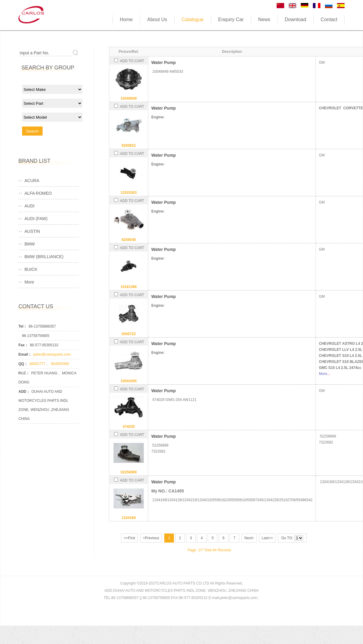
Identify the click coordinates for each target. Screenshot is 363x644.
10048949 (128, 98)
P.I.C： (24, 373)
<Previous (151, 538)
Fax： (23, 345)
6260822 (129, 146)
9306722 (129, 334)
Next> (249, 538)
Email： (25, 354)
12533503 (128, 193)
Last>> (267, 538)
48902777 (38, 364)
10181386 (128, 287)
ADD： (24, 392)
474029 (129, 427)
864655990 (60, 364)
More (323, 374)
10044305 (128, 381)
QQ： (23, 364)
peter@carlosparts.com (52, 354)
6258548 (129, 240)
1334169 (129, 518)
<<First (129, 538)
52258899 (128, 472)
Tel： (23, 326)
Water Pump (164, 62)
